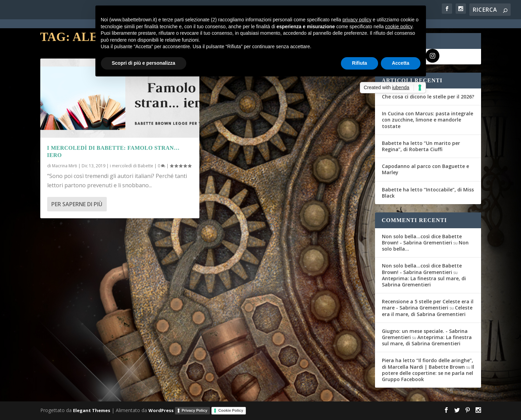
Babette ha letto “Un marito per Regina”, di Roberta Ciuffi (421, 146)
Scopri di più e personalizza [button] (144, 63)
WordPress (161, 410)
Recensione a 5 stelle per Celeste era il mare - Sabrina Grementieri (428, 304)
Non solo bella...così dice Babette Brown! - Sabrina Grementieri (422, 239)
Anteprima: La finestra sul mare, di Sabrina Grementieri (424, 281)
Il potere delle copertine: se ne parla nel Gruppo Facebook (428, 373)
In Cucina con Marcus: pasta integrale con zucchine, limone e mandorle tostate (428, 120)
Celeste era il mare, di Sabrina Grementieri (427, 311)
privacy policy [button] (357, 20)
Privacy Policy (195, 410)
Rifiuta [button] (360, 63)
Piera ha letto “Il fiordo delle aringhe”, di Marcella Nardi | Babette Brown (428, 363)
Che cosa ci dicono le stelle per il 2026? (428, 97)
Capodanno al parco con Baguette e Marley (425, 169)
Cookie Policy (231, 410)
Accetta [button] (401, 63)
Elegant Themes (92, 410)
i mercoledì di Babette (132, 166)
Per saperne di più (77, 204)
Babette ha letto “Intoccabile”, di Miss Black (428, 193)
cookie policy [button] (399, 27)
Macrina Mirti (65, 166)
